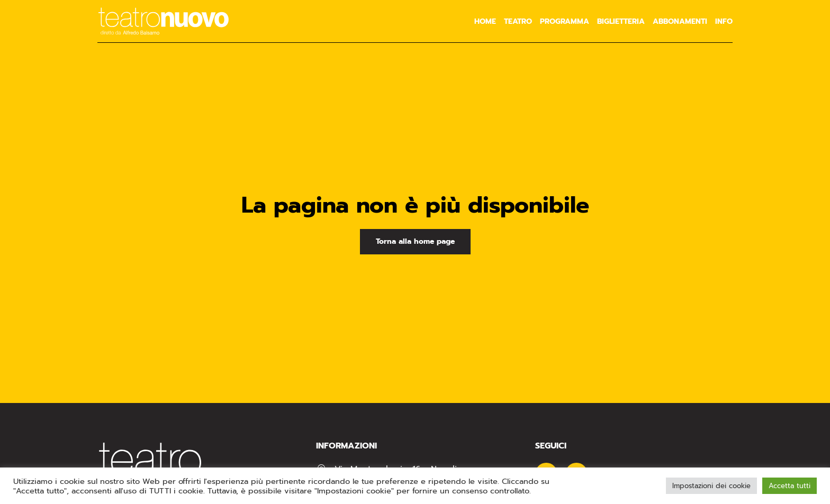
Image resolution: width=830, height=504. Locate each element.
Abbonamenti (680, 21)
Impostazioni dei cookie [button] (711, 486)
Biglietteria (621, 21)
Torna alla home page (415, 241)
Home (485, 21)
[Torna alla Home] (164, 21)
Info (724, 21)
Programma (565, 21)
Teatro (518, 21)
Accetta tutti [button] (790, 486)
